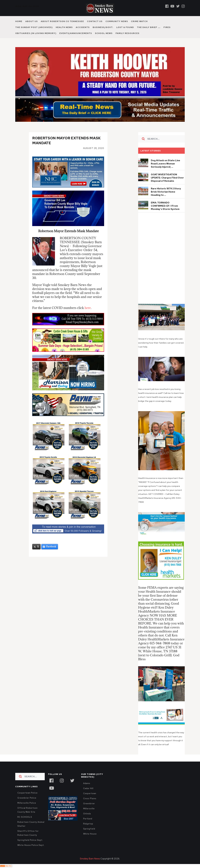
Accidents (83, 27)
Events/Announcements (76, 33)
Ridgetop (88, 824)
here (88, 308)
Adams (87, 783)
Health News (64, 27)
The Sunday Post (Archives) (34, 27)
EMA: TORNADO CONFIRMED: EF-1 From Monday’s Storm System (165, 206)
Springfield (89, 829)
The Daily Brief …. (149, 27)
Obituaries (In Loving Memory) (36, 33)
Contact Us (95, 21)
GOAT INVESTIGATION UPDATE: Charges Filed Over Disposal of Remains (167, 178)
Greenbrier (89, 804)
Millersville (89, 809)
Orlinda (87, 814)
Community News (117, 21)
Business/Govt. (103, 27)
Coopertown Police (27, 793)
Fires (167, 27)
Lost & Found (125, 27)
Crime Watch (139, 21)
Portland (88, 819)
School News (104, 33)
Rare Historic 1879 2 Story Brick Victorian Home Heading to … (166, 192)
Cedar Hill (88, 788)
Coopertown (90, 793)
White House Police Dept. (31, 845)
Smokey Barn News (90, 859)
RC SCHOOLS (25, 817)
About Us (32, 21)
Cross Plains (90, 798)
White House (90, 834)
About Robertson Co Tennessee (62, 21)
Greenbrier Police (27, 798)
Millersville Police (27, 803)
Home (19, 21)
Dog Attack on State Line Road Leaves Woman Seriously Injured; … (165, 164)
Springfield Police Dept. (30, 840)
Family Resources (127, 33)
